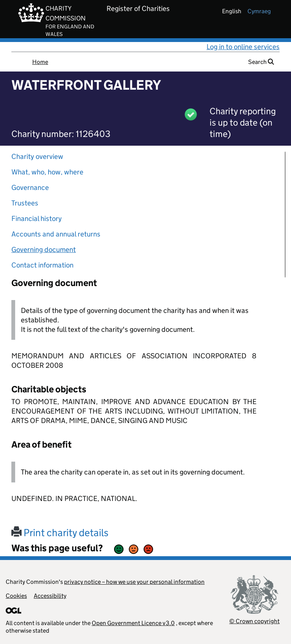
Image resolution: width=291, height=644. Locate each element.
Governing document (44, 250)
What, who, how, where (47, 172)
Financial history (37, 219)
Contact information (42, 265)
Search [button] (261, 62)
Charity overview (37, 156)
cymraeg (259, 11)
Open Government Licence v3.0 (133, 623)
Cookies (16, 596)
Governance (30, 187)
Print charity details (60, 533)
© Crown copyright (254, 621)
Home (40, 62)
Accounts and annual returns (56, 234)
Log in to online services (243, 47)
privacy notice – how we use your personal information (134, 582)
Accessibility (50, 596)
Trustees (25, 203)
